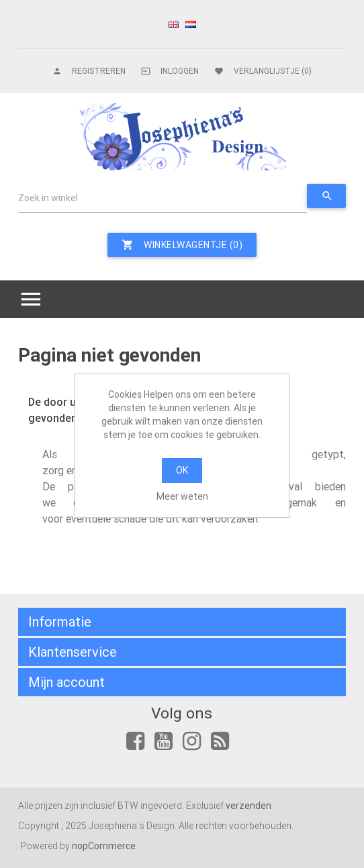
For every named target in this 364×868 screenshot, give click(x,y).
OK (182, 470)
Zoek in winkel (48, 198)
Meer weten (182, 496)
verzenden (248, 806)
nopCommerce (104, 846)
